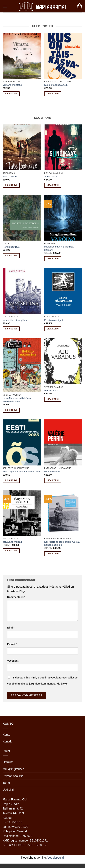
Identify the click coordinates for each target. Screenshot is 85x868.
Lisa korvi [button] (11, 94)
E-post (12, 644)
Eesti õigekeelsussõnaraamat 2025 (22, 472)
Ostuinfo (8, 762)
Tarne (6, 783)
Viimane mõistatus (13, 85)
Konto (6, 735)
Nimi (11, 628)
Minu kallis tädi (52, 472)
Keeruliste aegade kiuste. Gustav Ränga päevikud (62, 543)
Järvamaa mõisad (12, 542)
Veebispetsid (56, 858)
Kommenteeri (16, 597)
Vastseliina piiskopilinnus (16, 320)
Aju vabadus (51, 390)
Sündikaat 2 (51, 176)
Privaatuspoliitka (13, 776)
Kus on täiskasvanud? (56, 85)
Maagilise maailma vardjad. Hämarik (59, 248)
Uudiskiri (8, 790)
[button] (5, 6)
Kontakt (8, 741)
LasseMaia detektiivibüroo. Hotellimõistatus (17, 400)
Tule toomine (10, 176)
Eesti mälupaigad (54, 320)
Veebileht (13, 661)
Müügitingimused (14, 769)
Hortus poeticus (11, 247)
